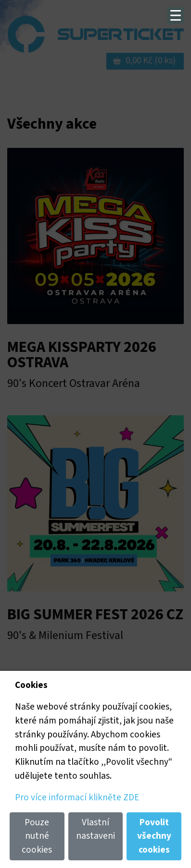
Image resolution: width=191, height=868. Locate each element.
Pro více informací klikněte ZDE (77, 797)
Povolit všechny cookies (154, 836)
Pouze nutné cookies (37, 836)
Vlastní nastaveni (95, 829)
